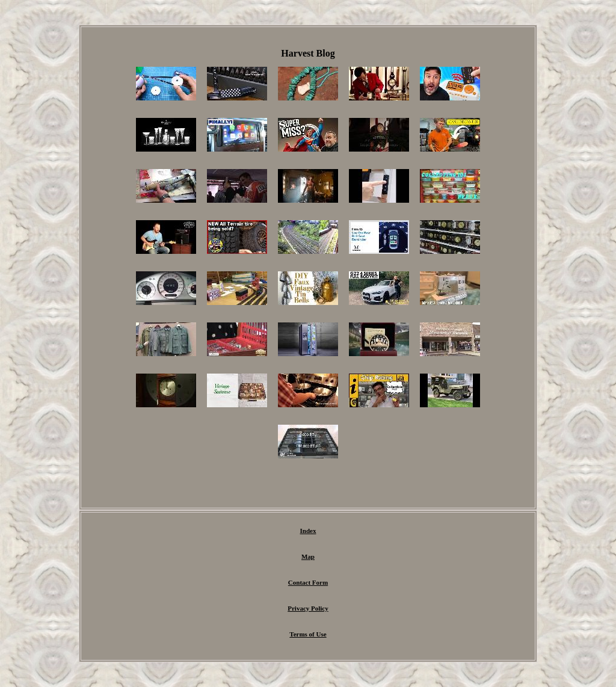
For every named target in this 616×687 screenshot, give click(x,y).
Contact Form (308, 582)
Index (308, 531)
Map (308, 556)
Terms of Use (308, 634)
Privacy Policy (308, 608)
